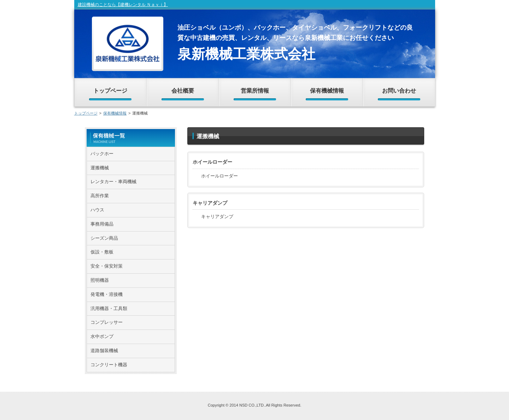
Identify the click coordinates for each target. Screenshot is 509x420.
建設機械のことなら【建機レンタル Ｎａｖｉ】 (123, 5)
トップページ (86, 113)
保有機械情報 (115, 113)
